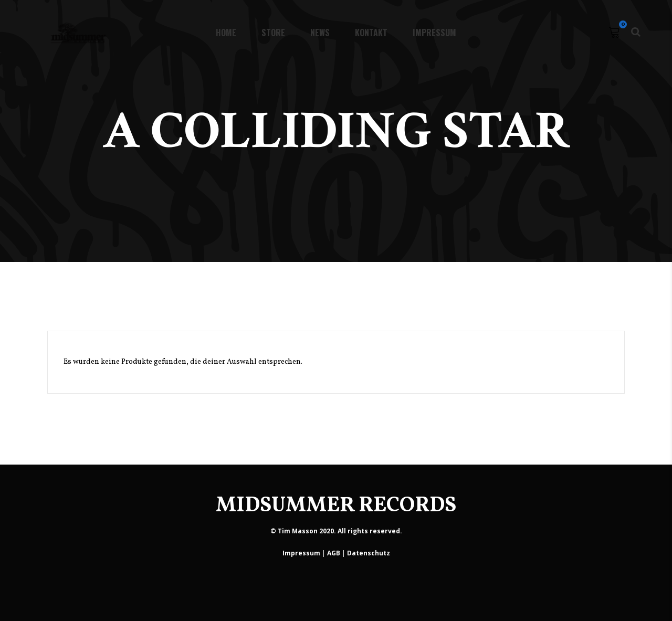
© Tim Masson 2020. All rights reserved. (336, 531)
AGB (334, 553)
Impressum (301, 553)
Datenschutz (369, 553)
